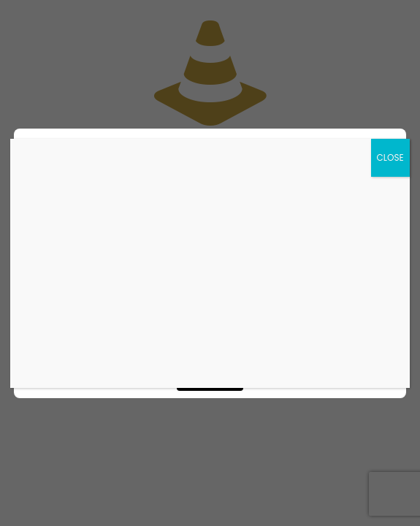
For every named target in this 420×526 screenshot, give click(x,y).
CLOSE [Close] (390, 157)
